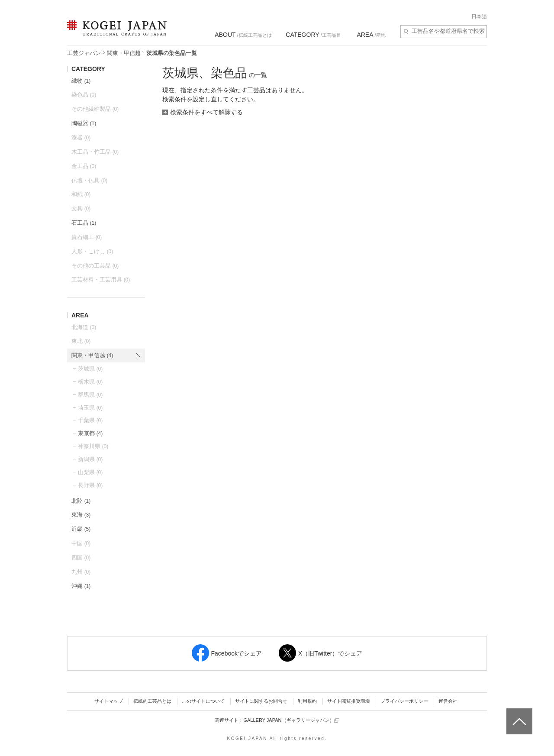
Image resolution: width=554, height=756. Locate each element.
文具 (81, 208)
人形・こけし (92, 251)
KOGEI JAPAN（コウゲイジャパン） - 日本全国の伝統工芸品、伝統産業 (115, 34)
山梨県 (90, 472)
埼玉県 (90, 408)
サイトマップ (109, 701)
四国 (81, 557)
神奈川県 (93, 446)
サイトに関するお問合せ (261, 701)
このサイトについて (203, 701)
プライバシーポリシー (404, 701)
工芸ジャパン (84, 53)
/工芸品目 (313, 35)
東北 (81, 341)
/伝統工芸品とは (243, 35)
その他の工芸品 (95, 266)
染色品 (84, 95)
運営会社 (448, 701)
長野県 (90, 485)
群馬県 (90, 395)
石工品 (84, 223)
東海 (81, 515)
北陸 (81, 501)
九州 (81, 572)
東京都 (90, 433)
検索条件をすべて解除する (206, 112)
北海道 (84, 327)
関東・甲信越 (124, 53)
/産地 (371, 35)
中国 (81, 543)
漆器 (81, 137)
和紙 (81, 194)
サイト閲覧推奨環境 (349, 701)
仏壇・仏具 (89, 180)
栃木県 (90, 382)
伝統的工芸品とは (152, 701)
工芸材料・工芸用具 (101, 279)
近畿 (81, 529)
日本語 (479, 16)
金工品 (84, 166)
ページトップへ (518, 715)
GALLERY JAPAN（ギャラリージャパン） (291, 720)
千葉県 (90, 420)
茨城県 (90, 369)
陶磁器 (84, 123)
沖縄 (81, 586)
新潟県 (90, 459)
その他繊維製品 (95, 109)
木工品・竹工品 (95, 152)
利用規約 (307, 701)
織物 (81, 81)
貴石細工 (87, 237)
